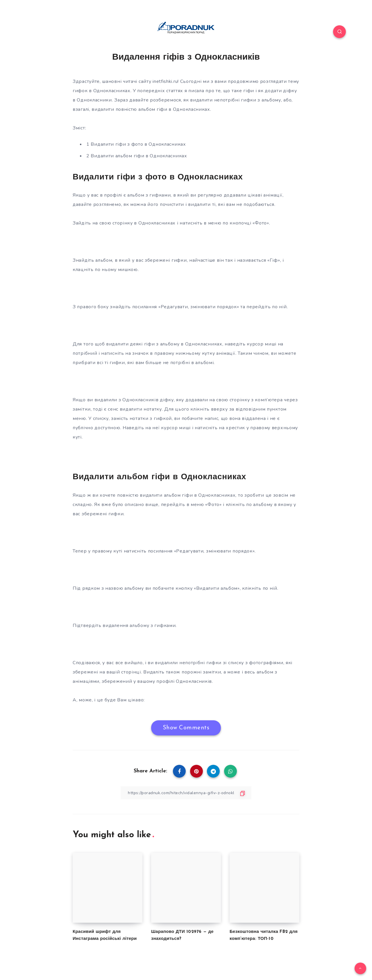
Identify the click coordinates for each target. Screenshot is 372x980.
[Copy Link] (186, 793)
